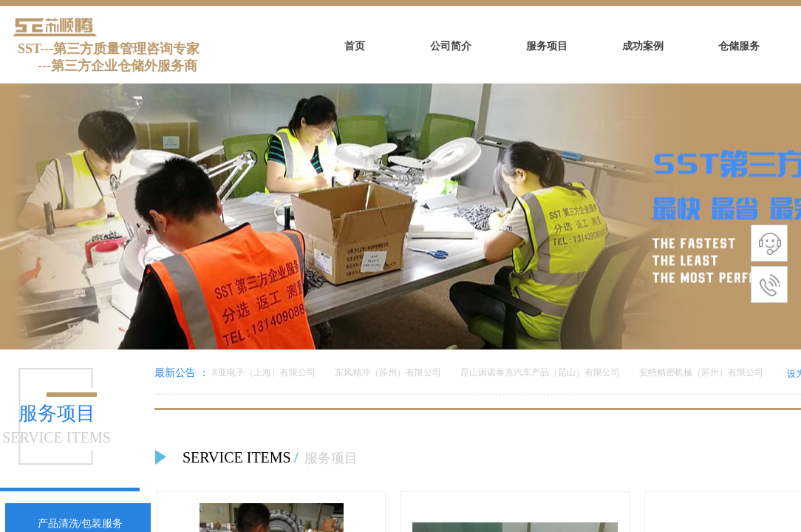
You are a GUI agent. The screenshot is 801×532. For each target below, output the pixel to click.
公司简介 (451, 46)
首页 (355, 46)
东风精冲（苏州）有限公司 (389, 372)
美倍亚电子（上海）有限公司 (259, 372)
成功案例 (643, 46)
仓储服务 (739, 46)
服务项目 (547, 46)
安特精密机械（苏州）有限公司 (703, 372)
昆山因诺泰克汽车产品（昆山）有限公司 (542, 372)
